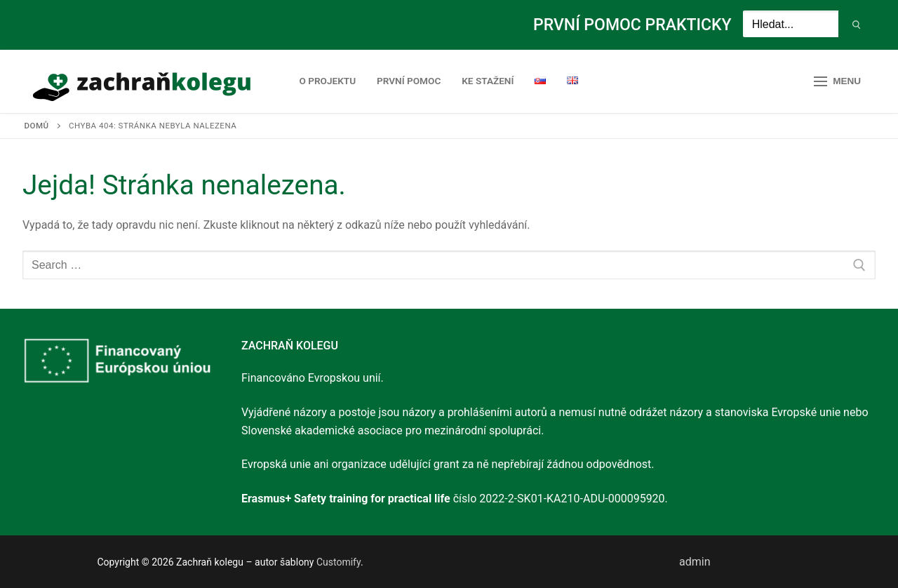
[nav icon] (837, 81)
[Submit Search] (857, 25)
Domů (37, 126)
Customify (339, 562)
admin (695, 562)
